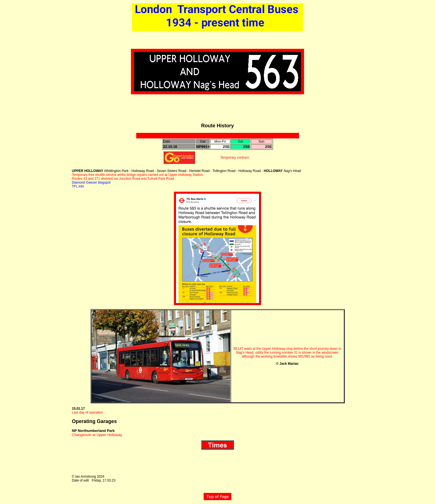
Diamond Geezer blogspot (91, 183)
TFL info (78, 186)
